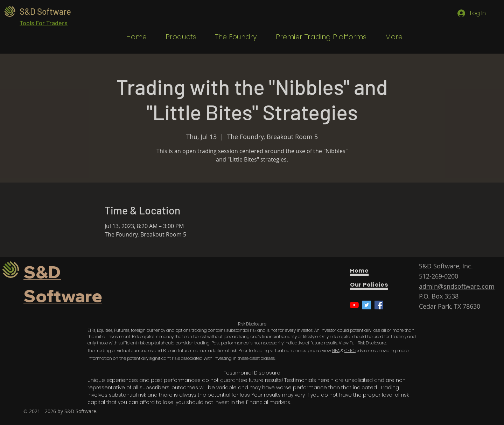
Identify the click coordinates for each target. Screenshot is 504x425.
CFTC (350, 351)
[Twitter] (367, 305)
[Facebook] (379, 305)
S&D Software (45, 11)
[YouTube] (354, 305)
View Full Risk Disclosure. (363, 343)
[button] (177, 37)
